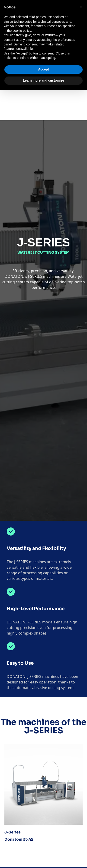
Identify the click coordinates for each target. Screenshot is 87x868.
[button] (81, 7)
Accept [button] (43, 69)
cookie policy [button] (22, 31)
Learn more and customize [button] (43, 80)
